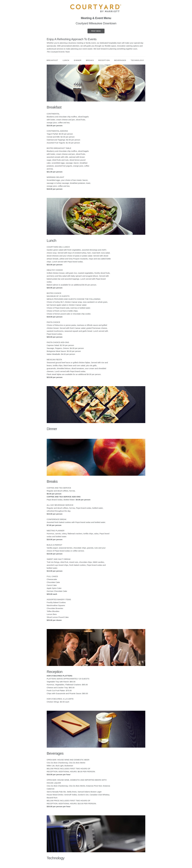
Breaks (90, 60)
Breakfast (52, 60)
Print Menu (96, 31)
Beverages (120, 60)
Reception (104, 60)
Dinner (78, 60)
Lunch (66, 60)
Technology (138, 60)
